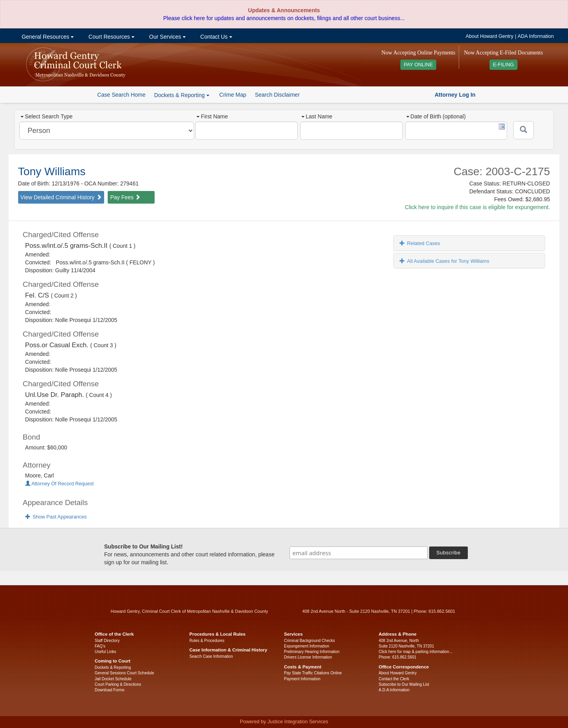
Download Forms (110, 690)
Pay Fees (125, 197)
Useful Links (105, 652)
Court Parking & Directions (118, 684)
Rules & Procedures (207, 641)
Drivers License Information (308, 657)
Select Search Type (47, 116)
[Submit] (523, 130)
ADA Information (536, 36)
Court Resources (111, 37)
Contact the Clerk (394, 679)
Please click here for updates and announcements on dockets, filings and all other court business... (284, 18)
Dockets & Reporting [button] (182, 95)
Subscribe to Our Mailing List (404, 684)
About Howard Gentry (490, 36)
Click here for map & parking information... (416, 652)
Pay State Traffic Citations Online (313, 673)
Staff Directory (107, 641)
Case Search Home (121, 95)
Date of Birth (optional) (436, 116)
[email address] (359, 553)
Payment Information (302, 679)
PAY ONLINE (419, 65)
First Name (212, 116)
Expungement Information (307, 646)
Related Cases (420, 243)
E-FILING (504, 65)
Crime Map (233, 95)
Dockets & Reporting (113, 667)
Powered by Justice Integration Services (284, 722)
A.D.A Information (394, 690)
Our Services (167, 37)
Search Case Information (211, 656)
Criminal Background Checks (309, 641)
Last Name (317, 116)
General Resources (47, 37)
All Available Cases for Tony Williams (445, 261)
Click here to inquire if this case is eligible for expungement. (477, 207)
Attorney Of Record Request (60, 484)
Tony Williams (52, 171)
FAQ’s (100, 646)
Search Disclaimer (277, 95)
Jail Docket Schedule (113, 679)
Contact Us (216, 37)
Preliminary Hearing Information (312, 652)
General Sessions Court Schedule (124, 673)
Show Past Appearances (56, 517)
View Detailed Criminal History (61, 197)
